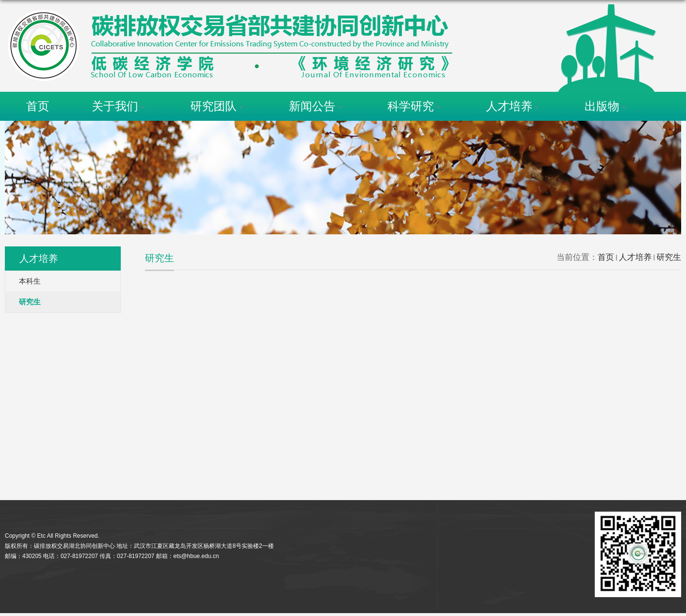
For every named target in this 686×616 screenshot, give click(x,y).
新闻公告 (317, 106)
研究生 (669, 257)
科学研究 (415, 106)
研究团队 (218, 106)
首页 (38, 106)
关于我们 (120, 106)
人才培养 (514, 106)
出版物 (607, 106)
